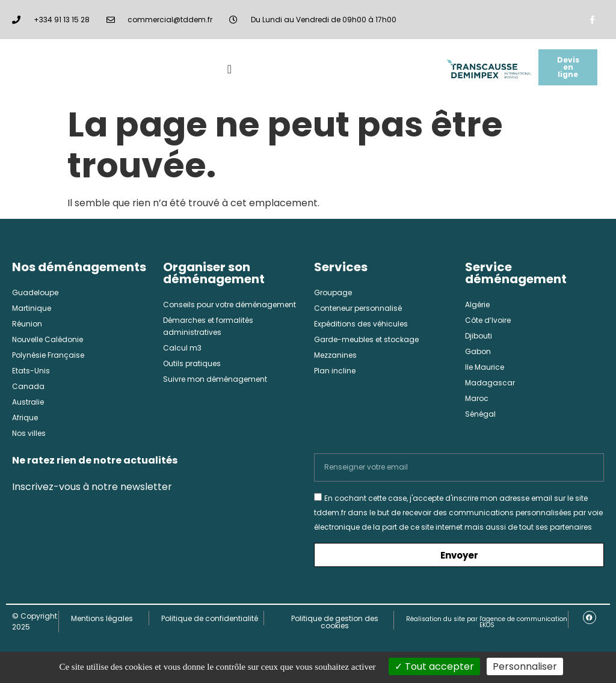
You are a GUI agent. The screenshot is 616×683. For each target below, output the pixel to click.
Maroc (477, 398)
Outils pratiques (192, 363)
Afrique (25, 418)
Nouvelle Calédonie (48, 339)
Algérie (477, 305)
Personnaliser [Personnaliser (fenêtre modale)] (525, 666)
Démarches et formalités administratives (208, 326)
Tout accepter (434, 666)
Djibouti (479, 336)
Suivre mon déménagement (215, 379)
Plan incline (335, 371)
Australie (28, 402)
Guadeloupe (35, 292)
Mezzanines (335, 355)
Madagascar (490, 383)
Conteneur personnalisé (358, 308)
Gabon (478, 351)
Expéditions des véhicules (361, 324)
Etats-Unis (31, 371)
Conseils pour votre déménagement (229, 305)
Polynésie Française (48, 355)
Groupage (333, 292)
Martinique (32, 308)
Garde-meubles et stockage (366, 339)
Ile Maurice (485, 367)
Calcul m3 (182, 348)
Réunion (27, 324)
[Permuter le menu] (229, 69)
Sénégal (480, 414)
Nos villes (29, 433)
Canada (28, 386)
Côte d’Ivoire (488, 320)
